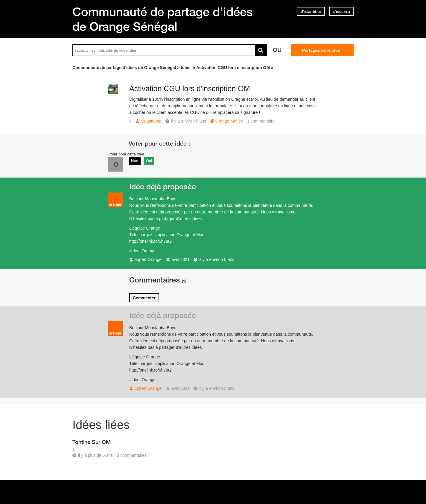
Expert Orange (148, 259)
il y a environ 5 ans (217, 259)
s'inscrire (341, 11)
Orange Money (229, 121)
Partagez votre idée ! (322, 50)
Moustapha (151, 121)
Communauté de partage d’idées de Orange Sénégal (163, 19)
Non (135, 161)
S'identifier (311, 11)
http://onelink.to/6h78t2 (150, 241)
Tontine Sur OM (92, 442)
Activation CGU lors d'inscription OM (190, 88)
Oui (149, 161)
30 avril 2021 (178, 259)
